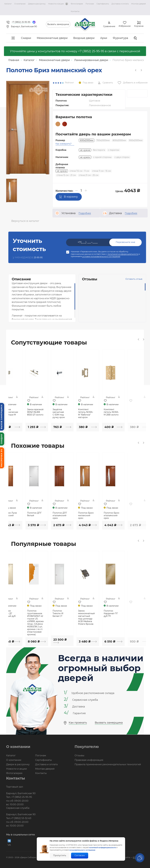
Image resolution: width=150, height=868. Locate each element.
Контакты (75, 11)
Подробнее (85, 213)
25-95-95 (40, 257)
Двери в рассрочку (37, 4)
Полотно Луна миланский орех (21, 515)
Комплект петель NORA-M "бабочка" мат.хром (105, 414)
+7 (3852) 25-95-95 (91, 51)
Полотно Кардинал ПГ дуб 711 (131, 613)
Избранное (125, 26)
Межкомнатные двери (52, 38)
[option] (12, 190)
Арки (104, 38)
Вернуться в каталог (25, 221)
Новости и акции (58, 4)
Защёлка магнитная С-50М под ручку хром (74, 414)
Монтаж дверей (139, 4)
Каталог (8, 4)
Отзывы (79, 755)
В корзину (68, 197)
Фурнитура (120, 38)
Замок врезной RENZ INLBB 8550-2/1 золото (49, 412)
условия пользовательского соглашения (101, 256)
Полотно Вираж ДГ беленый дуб (22, 613)
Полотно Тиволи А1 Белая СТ (74, 613)
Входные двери (84, 38)
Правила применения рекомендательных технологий (108, 764)
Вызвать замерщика (58, 24)
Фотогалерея (77, 4)
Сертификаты (103, 4)
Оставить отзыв (124, 279)
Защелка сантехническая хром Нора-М (22, 412)
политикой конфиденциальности (123, 254)
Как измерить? (64, 144)
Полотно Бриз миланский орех (104, 515)
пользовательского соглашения (86, 850)
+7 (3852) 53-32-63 (21, 817)
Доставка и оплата (120, 4)
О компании (20, 4)
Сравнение (109, 26)
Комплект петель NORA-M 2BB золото (132, 412)
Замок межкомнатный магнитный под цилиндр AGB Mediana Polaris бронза (105, 617)
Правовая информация (89, 759)
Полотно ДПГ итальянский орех (76, 515)
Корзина (139, 26)
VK (9, 842)
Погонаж (90, 4)
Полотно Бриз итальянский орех (131, 515)
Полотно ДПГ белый (48, 514)
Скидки (26, 38)
